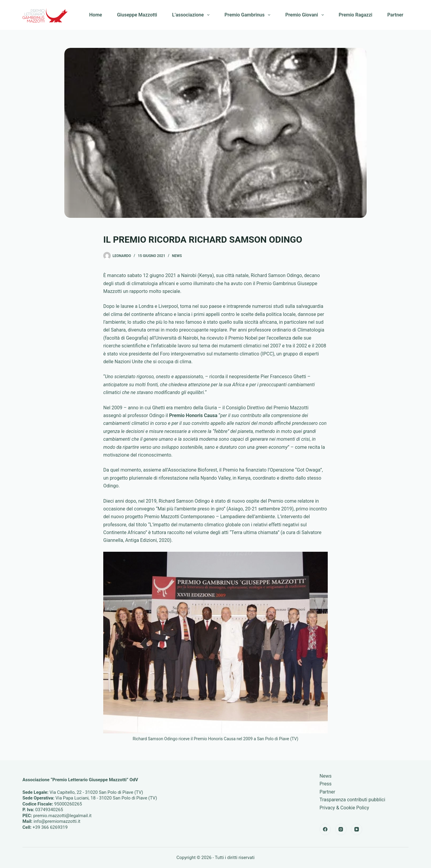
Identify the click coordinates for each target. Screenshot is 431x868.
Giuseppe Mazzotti (137, 15)
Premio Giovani (306, 15)
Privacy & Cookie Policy (345, 808)
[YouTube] (357, 829)
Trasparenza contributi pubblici (353, 800)
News (177, 256)
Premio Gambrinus (249, 15)
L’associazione (192, 15)
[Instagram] (341, 829)
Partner (395, 15)
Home (96, 15)
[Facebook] (325, 829)
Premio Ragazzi (356, 15)
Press (326, 784)
